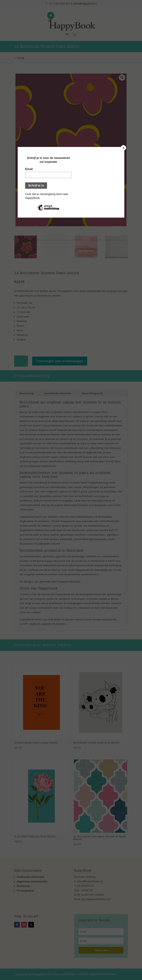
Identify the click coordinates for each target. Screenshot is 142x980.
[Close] (123, 148)
